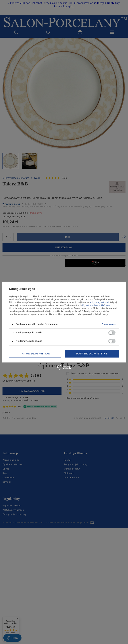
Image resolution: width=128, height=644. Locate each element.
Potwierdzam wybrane (35, 354)
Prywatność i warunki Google (96, 305)
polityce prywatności (99, 302)
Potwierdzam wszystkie (92, 354)
